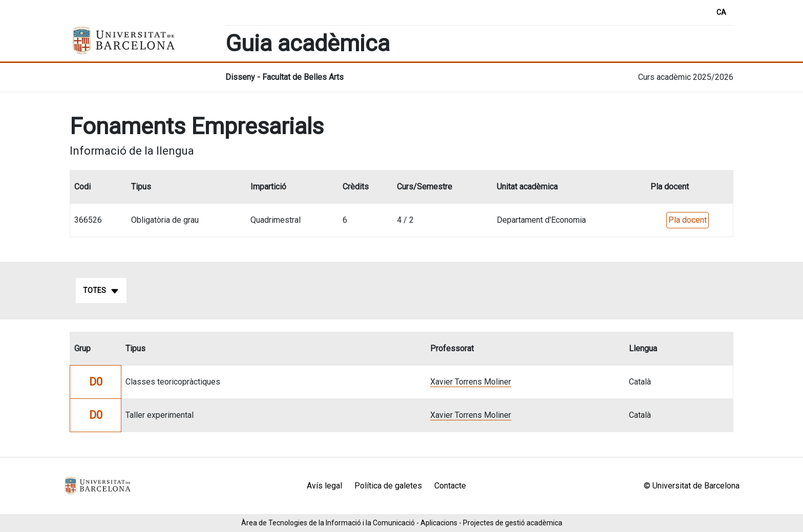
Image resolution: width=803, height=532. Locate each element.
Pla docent (688, 220)
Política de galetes (388, 486)
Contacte (450, 486)
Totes (101, 291)
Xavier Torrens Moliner (471, 382)
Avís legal (324, 486)
